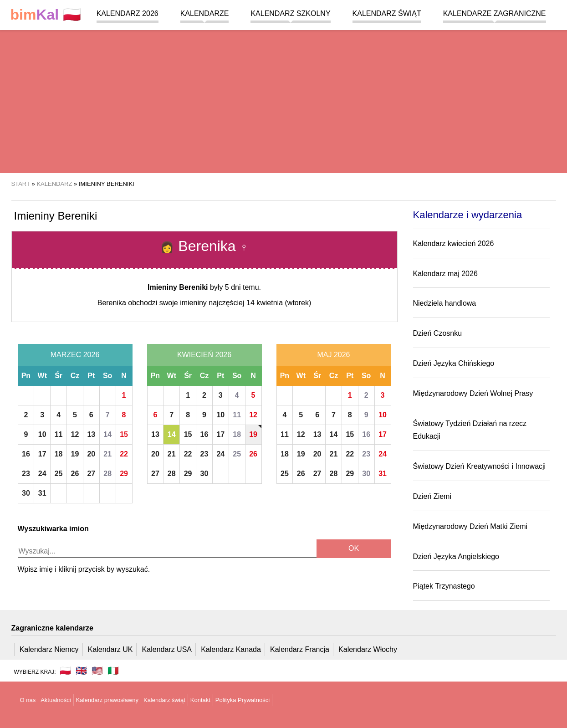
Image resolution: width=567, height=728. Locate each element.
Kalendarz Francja (300, 649)
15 (124, 434)
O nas (28, 700)
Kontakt (200, 700)
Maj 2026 (333, 355)
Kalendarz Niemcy (49, 649)
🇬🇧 (81, 671)
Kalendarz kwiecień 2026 (454, 244)
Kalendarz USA (167, 649)
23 (26, 474)
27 (91, 474)
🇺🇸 (97, 671)
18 (59, 454)
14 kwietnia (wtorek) (279, 303)
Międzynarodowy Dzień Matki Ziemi (470, 526)
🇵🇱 (46, 15)
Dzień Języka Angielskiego (456, 556)
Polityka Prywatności (243, 700)
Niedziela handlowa (445, 303)
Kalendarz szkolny (290, 13)
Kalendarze (205, 13)
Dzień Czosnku (438, 333)
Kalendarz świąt (387, 13)
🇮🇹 (113, 671)
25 (59, 474)
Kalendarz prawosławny (107, 700)
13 (91, 434)
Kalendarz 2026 (128, 13)
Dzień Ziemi (432, 496)
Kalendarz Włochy (368, 649)
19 (75, 454)
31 (42, 493)
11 (59, 434)
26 (75, 474)
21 (107, 454)
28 (107, 474)
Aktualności (56, 700)
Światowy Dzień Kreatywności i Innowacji (480, 466)
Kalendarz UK (110, 649)
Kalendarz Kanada (231, 649)
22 (124, 454)
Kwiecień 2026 (204, 355)
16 (26, 454)
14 (107, 434)
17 (42, 454)
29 (124, 474)
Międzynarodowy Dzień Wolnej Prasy (473, 393)
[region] (283, 100)
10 (42, 434)
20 (91, 454)
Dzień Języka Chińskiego (454, 363)
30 (26, 493)
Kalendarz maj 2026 (445, 274)
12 (75, 434)
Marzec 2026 (75, 355)
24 (42, 474)
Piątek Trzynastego (444, 586)
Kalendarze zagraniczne (495, 13)
